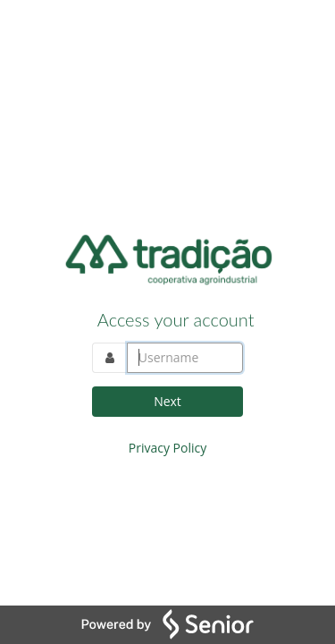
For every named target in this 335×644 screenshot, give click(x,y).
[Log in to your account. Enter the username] (185, 358)
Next (167, 401)
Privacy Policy (167, 448)
